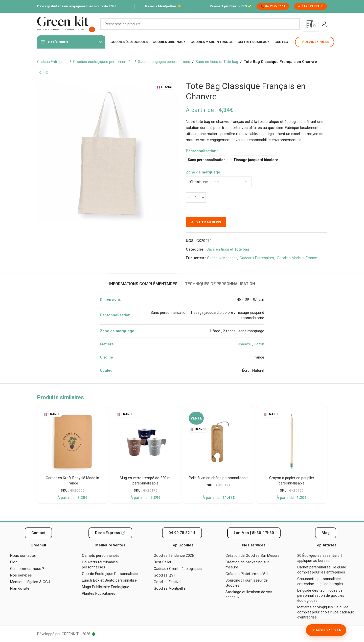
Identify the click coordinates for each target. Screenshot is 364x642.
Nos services (21, 575)
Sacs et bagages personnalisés (164, 62)
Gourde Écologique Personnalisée (110, 574)
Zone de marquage (203, 172)
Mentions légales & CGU (30, 582)
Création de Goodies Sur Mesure (253, 556)
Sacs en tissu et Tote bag (217, 62)
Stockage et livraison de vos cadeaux (249, 594)
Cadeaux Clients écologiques (178, 569)
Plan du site (20, 588)
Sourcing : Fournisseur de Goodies (247, 583)
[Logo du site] (66, 24)
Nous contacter (23, 556)
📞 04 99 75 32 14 (273, 6)
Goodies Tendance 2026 (174, 556)
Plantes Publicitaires (99, 593)
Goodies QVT (165, 575)
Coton (259, 344)
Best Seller (163, 562)
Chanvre (244, 344)
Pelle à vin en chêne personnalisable (219, 478)
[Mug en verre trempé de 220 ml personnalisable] (145, 442)
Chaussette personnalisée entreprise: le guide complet (321, 581)
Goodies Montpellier (170, 588)
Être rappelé (311, 6)
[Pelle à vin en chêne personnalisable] (219, 442)
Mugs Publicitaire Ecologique (106, 587)
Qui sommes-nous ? (27, 569)
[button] (254, 533)
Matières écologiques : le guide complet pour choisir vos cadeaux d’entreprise (325, 612)
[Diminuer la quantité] (189, 197)
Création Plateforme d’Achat (249, 574)
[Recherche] (200, 24)
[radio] (207, 160)
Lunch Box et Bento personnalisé (109, 580)
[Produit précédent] (40, 73)
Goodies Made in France (297, 258)
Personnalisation (201, 151)
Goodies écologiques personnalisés (103, 62)
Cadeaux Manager (222, 258)
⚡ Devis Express (326, 630)
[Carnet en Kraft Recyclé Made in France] (72, 442)
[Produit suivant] (52, 73)
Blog (14, 562)
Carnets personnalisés (101, 556)
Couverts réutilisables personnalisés (100, 565)
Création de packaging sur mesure (247, 565)
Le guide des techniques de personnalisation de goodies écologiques (321, 595)
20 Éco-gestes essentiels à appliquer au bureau (320, 558)
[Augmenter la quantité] (203, 197)
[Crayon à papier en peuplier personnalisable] (292, 442)
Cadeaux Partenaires (257, 258)
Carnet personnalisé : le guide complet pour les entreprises (322, 570)
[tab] (143, 281)
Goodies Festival (167, 582)
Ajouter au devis (206, 222)
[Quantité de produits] (196, 197)
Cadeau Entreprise (52, 62)
